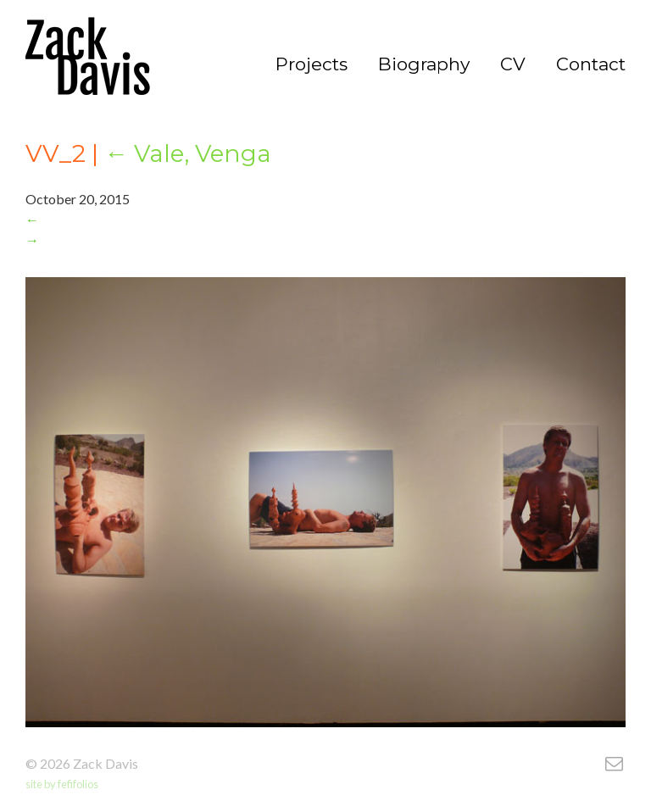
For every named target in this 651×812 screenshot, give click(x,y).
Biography (424, 64)
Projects (312, 64)
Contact (591, 64)
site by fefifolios (62, 784)
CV (513, 64)
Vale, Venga (188, 153)
